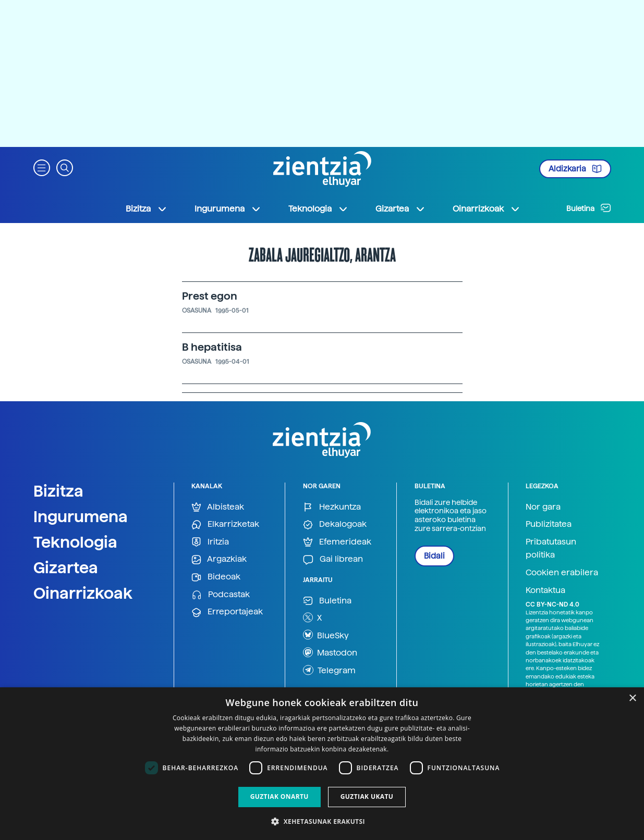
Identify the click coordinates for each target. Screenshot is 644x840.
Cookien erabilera (562, 572)
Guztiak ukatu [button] (367, 796)
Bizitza (58, 491)
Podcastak (221, 595)
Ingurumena (81, 516)
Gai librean (333, 559)
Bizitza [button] (147, 209)
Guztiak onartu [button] (280, 796)
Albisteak (218, 507)
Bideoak (216, 577)
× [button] (632, 699)
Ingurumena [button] (228, 209)
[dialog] (322, 764)
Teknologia (75, 542)
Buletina (589, 208)
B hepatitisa (212, 347)
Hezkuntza (332, 507)
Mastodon (330, 652)
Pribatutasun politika (551, 548)
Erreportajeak (227, 612)
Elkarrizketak (225, 524)
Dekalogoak (335, 524)
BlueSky (326, 635)
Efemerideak (337, 542)
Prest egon (210, 296)
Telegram (329, 670)
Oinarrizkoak (83, 593)
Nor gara (543, 507)
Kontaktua (545, 590)
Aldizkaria (575, 169)
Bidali (434, 556)
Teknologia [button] (318, 209)
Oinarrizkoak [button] (487, 209)
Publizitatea (549, 524)
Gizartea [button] (400, 209)
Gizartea (66, 567)
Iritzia (210, 542)
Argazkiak (219, 559)
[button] (42, 167)
